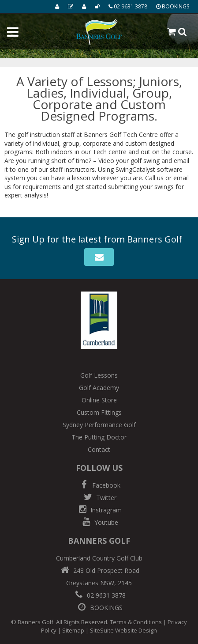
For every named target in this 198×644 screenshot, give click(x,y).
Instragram (99, 510)
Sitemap (73, 630)
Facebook (99, 485)
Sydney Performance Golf (99, 425)
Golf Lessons (99, 375)
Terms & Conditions (136, 622)
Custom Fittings (99, 412)
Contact (99, 449)
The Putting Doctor (99, 437)
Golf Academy (99, 388)
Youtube (99, 522)
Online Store (99, 400)
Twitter (99, 498)
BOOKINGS (99, 608)
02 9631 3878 (99, 595)
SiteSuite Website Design (123, 630)
